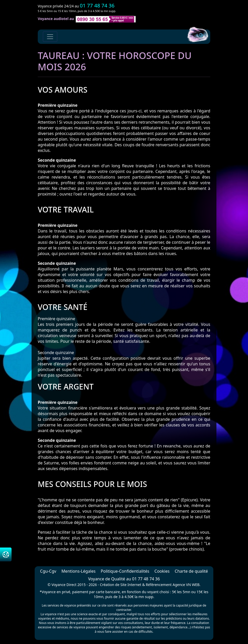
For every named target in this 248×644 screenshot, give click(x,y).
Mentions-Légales (78, 571)
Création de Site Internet (121, 585)
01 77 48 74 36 (97, 6)
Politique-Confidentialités (125, 571)
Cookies (162, 571)
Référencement (159, 585)
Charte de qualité (191, 571)
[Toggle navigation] (50, 37)
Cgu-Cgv (48, 571)
